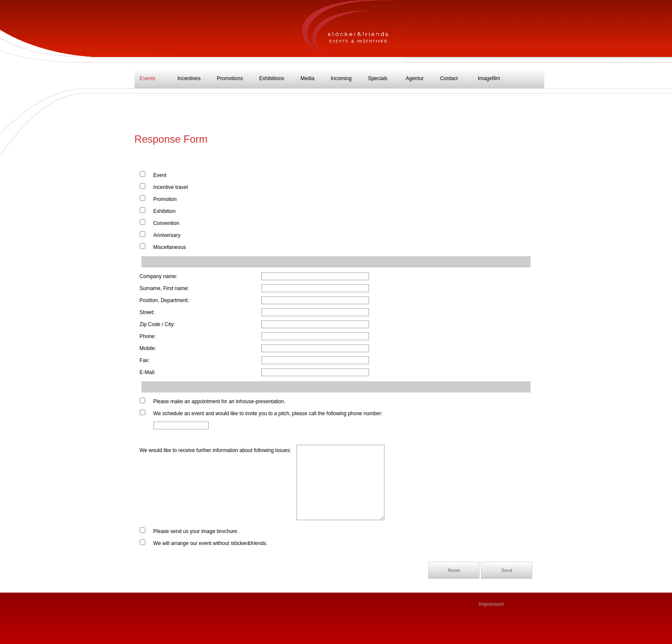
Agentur (415, 78)
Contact (449, 78)
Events (148, 78)
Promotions (230, 78)
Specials (377, 78)
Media (307, 78)
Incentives (189, 78)
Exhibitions (272, 78)
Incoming (341, 78)
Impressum (491, 604)
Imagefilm (489, 78)
